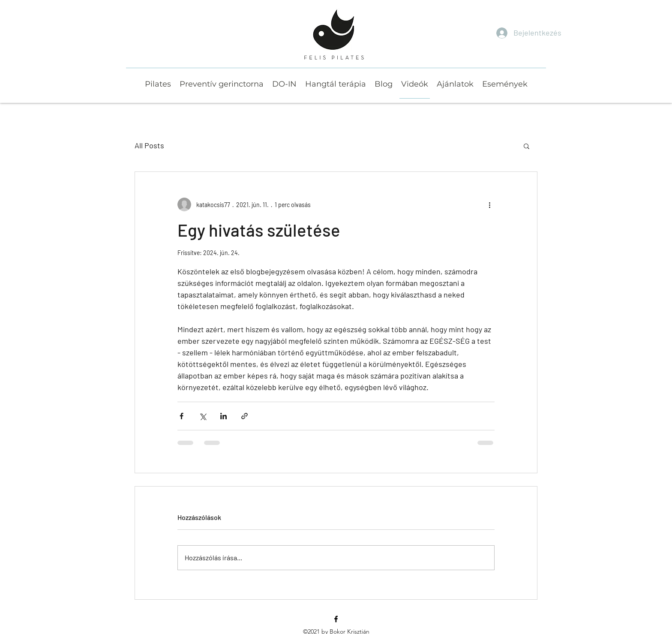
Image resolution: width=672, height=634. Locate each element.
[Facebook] (336, 619)
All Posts (149, 145)
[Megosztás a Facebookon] (181, 416)
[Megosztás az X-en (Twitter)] (202, 416)
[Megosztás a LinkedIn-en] (223, 416)
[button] (526, 146)
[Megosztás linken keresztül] (244, 416)
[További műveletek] (489, 204)
